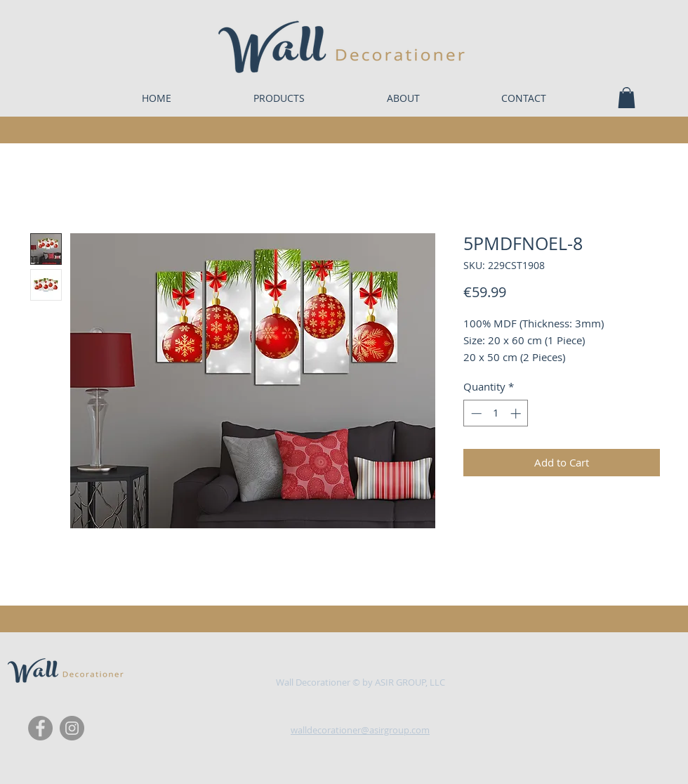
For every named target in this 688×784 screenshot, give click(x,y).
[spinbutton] (496, 413)
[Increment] (517, 413)
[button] (627, 98)
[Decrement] (475, 413)
